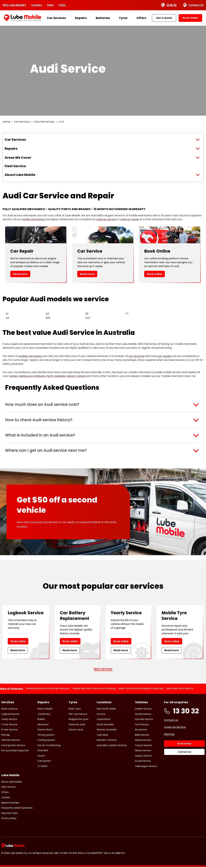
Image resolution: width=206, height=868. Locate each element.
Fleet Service (15, 166)
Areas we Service (175, 728)
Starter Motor (45, 731)
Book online (154, 274)
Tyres (123, 18)
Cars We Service (44, 122)
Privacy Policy (9, 819)
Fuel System (44, 762)
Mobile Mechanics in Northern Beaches (48, 690)
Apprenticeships (10, 804)
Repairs (81, 18)
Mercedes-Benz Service (180, 690)
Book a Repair (45, 710)
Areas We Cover (18, 158)
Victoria (101, 715)
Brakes (41, 720)
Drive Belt (43, 752)
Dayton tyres (76, 731)
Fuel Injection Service (13, 746)
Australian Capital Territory (112, 746)
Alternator (43, 726)
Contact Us (193, 5)
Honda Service (143, 715)
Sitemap (169, 735)
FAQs (62, 5)
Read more (20, 274)
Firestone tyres (77, 726)
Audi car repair (130, 219)
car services (136, 356)
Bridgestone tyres (79, 720)
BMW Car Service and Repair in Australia (141, 690)
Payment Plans (10, 814)
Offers (141, 18)
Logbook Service (10, 715)
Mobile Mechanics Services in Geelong (94, 690)
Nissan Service (143, 752)
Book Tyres (75, 710)
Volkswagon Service (146, 767)
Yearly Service (9, 720)
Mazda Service (143, 741)
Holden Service (143, 710)
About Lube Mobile (20, 175)
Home (6, 122)
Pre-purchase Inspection (15, 752)
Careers (37, 5)
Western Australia (107, 731)
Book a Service (9, 710)
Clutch (41, 757)
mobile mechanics (33, 219)
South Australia (105, 726)
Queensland (104, 720)
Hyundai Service (144, 720)
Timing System (46, 736)
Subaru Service (143, 757)
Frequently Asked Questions (17, 809)
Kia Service (141, 731)
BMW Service (142, 736)
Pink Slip (6, 736)
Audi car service (106, 219)
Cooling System (46, 741)
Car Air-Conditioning (49, 746)
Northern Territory (107, 741)
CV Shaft (42, 767)
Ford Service (142, 726)
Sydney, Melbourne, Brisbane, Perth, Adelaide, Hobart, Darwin (47, 376)
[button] (103, 405)
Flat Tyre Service (78, 715)
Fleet (50, 5)
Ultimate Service (11, 741)
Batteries (103, 18)
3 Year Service (9, 726)
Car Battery (44, 715)
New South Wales (106, 710)
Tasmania (102, 736)
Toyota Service (143, 746)
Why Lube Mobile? (14, 5)
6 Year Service (9, 731)
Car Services (56, 18)
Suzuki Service (143, 762)
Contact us (171, 721)
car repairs (164, 356)
